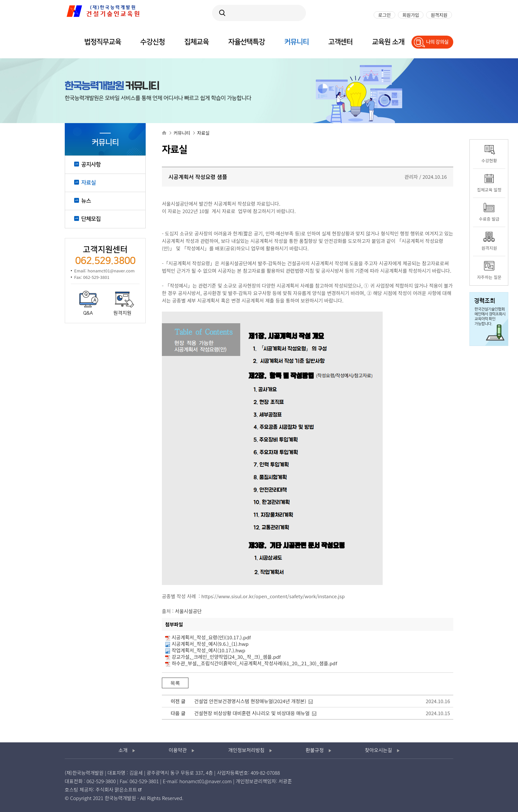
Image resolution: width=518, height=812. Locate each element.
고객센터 (341, 42)
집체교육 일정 (489, 190)
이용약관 (178, 750)
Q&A (88, 313)
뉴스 (86, 201)
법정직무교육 (102, 42)
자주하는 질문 (489, 277)
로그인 (384, 15)
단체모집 (91, 219)
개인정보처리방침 (246, 750)
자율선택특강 (247, 42)
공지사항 (91, 165)
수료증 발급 (489, 219)
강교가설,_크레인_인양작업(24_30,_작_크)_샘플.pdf (226, 657)
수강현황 (489, 160)
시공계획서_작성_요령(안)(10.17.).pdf (211, 637)
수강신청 (152, 42)
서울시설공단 (188, 611)
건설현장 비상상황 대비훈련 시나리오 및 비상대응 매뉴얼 (252, 713)
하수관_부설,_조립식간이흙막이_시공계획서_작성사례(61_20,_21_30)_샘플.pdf (254, 663)
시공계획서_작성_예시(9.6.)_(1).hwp (210, 644)
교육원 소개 (388, 42)
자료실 (89, 183)
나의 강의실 (437, 42)
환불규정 (315, 750)
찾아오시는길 (378, 750)
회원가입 (411, 15)
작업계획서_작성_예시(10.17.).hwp (208, 650)
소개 (123, 750)
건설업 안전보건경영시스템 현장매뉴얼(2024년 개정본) (250, 701)
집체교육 (197, 42)
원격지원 (122, 313)
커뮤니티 (297, 42)
